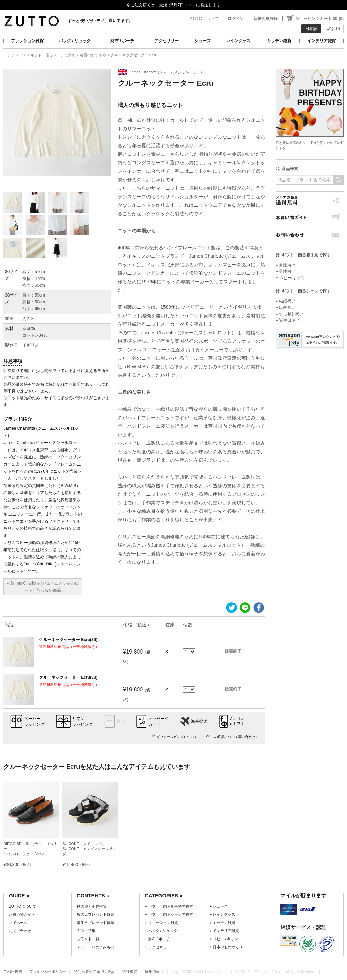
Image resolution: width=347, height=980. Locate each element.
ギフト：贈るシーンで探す (53, 55)
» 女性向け (285, 265)
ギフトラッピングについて (177, 737)
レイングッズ (238, 41)
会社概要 (130, 971)
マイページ (18, 923)
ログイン (236, 19)
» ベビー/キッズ (290, 278)
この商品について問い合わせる (235, 737)
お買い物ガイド (310, 217)
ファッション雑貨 (27, 41)
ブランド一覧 (88, 939)
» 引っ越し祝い (290, 314)
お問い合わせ (310, 235)
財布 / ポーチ (122, 41)
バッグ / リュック (75, 41)
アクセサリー (167, 41)
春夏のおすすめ (93, 55)
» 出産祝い (285, 307)
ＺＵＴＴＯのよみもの (96, 947)
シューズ (203, 41)
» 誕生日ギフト (290, 320)
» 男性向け (285, 271)
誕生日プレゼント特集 (96, 923)
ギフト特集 (86, 931)
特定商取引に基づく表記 (95, 971)
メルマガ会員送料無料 (310, 200)
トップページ (15, 55)
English (333, 28)
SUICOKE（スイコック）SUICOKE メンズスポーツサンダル (89, 849)
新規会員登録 (265, 19)
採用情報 (152, 971)
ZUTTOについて (204, 19)
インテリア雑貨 (322, 41)
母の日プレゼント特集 (96, 914)
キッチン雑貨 (279, 41)
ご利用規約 (13, 971)
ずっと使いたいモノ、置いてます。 (100, 21)
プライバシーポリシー (48, 971)
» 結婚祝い (285, 301)
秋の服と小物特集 (92, 906)
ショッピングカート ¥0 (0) (319, 19)
